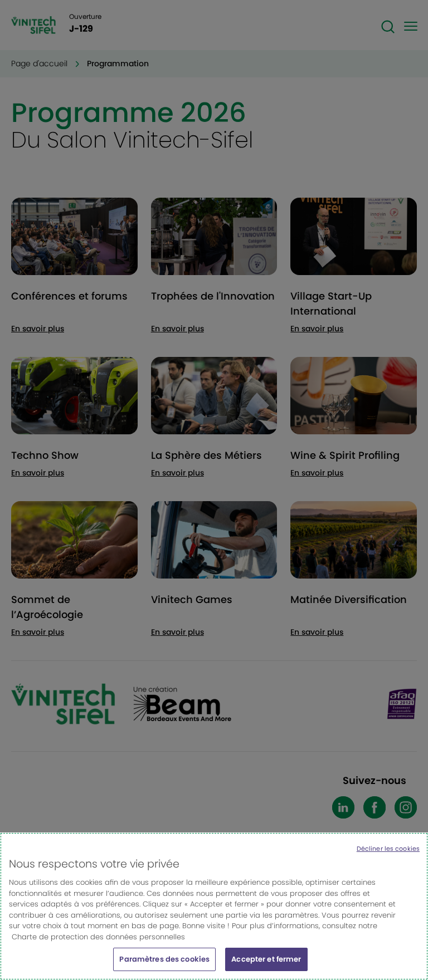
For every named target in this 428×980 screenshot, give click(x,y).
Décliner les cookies (388, 855)
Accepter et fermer (266, 966)
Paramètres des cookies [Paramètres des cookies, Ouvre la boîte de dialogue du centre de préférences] (164, 966)
